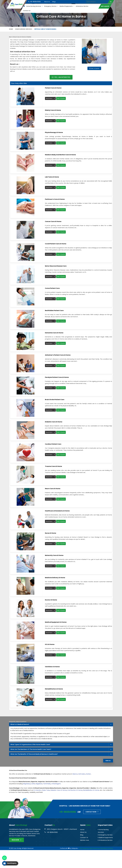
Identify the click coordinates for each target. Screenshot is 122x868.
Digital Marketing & (95, 848)
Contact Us (27, 11)
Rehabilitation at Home (54, 689)
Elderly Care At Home (53, 110)
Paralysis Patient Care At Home (57, 377)
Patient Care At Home (53, 88)
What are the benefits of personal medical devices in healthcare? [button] (34, 754)
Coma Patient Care (52, 288)
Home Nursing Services (34, 6)
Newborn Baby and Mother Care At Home (60, 155)
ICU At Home (50, 644)
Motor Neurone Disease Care (56, 266)
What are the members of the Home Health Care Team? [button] (31, 749)
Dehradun (82, 774)
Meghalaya (27, 784)
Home (11, 29)
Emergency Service (51, 6)
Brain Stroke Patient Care (55, 400)
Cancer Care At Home (53, 221)
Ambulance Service (82, 6)
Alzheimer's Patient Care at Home (58, 355)
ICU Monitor (37, 790)
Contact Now (92, 812)
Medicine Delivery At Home (55, 578)
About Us (47, 2)
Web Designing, (84, 848)
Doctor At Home (51, 600)
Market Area (85, 840)
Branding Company (107, 848)
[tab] (61, 725)
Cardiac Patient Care (53, 444)
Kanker (88, 774)
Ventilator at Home (52, 667)
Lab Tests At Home (52, 177)
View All (108, 761)
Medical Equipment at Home (56, 622)
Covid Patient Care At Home (56, 244)
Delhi (33, 784)
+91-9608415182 (35, 2)
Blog (82, 835)
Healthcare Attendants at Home (57, 511)
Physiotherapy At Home (54, 132)
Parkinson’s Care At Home (55, 199)
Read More (50, 98)
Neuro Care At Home (53, 489)
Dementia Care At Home (54, 333)
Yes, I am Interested (61, 77)
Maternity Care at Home (54, 555)
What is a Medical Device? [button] (20, 724)
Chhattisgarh (56, 784)
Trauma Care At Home (53, 466)
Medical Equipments (67, 6)
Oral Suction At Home (75, 790)
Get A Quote (105, 6)
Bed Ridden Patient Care (54, 311)
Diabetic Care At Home (54, 422)
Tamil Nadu (47, 784)
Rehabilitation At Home (91, 790)
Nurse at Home (51, 533)
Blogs (54, 2)
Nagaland (39, 784)
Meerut (75, 774)
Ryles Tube (46, 790)
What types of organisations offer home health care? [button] (30, 745)
